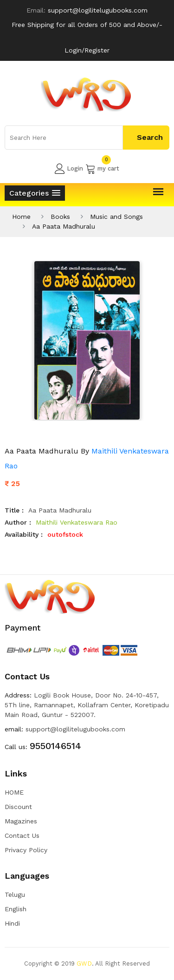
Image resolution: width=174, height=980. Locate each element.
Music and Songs (116, 217)
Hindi (12, 923)
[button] (35, 193)
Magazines (21, 821)
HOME (14, 792)
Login (69, 169)
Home (21, 217)
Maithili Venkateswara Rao (77, 522)
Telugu (15, 894)
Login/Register (87, 50)
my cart (102, 169)
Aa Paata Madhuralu (64, 226)
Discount (18, 807)
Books (60, 217)
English (16, 909)
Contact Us (22, 835)
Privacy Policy (26, 850)
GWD (84, 964)
